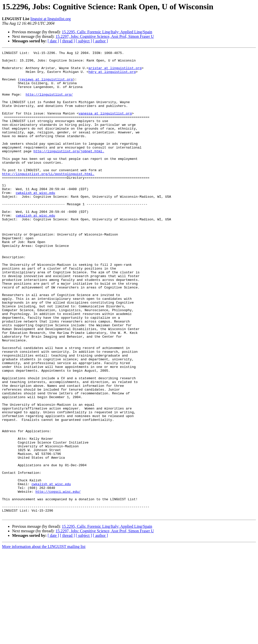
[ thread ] (67, 41)
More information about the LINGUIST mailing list (44, 640)
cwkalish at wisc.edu (36, 221)
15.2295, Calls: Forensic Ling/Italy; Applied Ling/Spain (107, 32)
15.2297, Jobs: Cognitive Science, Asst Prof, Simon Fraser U (105, 36)
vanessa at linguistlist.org (105, 126)
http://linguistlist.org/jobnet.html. (69, 171)
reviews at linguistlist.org (46, 85)
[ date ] (53, 41)
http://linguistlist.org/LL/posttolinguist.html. (48, 199)
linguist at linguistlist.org (51, 19)
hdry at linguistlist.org (112, 76)
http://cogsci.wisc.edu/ (58, 580)
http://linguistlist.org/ (49, 103)
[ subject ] (84, 41)
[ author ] (101, 41)
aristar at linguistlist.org (115, 72)
